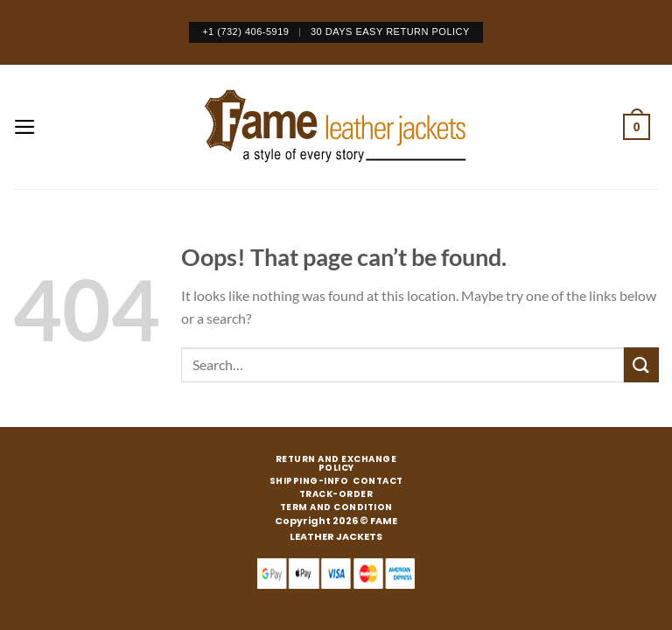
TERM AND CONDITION (336, 507)
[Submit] (641, 364)
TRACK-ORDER (336, 494)
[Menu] (25, 127)
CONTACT (378, 481)
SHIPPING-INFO (309, 481)
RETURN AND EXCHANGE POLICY (336, 464)
